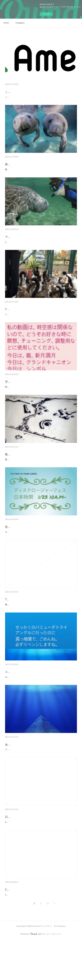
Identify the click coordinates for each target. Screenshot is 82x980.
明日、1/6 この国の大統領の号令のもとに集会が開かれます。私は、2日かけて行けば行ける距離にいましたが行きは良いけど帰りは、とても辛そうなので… (41, 400)
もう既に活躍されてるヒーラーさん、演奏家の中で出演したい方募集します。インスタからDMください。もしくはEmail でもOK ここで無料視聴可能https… (41, 552)
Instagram (20, 23)
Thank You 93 (13, 621)
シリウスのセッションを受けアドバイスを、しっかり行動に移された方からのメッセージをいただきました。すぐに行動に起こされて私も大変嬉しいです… (41, 324)
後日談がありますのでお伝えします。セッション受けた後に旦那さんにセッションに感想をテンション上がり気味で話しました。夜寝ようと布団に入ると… (41, 628)
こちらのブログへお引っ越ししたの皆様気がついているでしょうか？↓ (37, 97)
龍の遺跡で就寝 (15, 469)
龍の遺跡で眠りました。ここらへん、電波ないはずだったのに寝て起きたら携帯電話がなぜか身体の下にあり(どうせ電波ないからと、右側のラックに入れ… (41, 476)
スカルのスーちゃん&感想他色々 (25, 697)
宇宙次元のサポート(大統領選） (24, 393)
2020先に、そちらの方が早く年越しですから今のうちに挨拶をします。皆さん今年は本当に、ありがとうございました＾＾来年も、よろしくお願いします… (41, 857)
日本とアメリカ (15, 850)
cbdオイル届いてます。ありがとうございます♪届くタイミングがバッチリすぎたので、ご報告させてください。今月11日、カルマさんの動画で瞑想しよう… (41, 933)
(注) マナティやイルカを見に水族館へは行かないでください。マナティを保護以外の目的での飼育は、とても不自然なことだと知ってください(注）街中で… (41, 248)
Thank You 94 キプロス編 (20, 317)
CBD (8, 926)
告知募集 (10, 545)
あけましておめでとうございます (25, 774)
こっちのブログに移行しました (24, 92)
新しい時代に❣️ (15, 164)
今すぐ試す (46, 14)
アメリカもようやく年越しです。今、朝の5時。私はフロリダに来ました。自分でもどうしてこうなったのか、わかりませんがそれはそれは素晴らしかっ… (41, 781)
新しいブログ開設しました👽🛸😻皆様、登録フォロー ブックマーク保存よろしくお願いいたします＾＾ (40, 171)
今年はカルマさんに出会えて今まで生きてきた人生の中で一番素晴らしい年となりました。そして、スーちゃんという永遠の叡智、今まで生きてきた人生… (41, 705)
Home (6, 23)
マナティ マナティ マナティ (24, 241)
